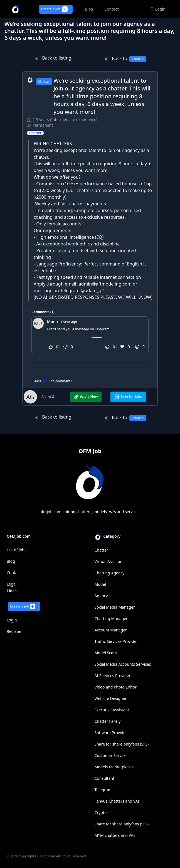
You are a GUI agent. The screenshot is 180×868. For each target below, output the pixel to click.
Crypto (101, 812)
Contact (14, 573)
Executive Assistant (112, 710)
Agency (101, 596)
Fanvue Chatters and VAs (117, 801)
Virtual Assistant (109, 561)
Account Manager (111, 630)
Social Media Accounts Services (123, 664)
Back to (125, 59)
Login (158, 9)
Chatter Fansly (108, 721)
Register (14, 631)
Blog (11, 561)
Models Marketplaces (114, 767)
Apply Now (86, 397)
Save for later (128, 397)
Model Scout (106, 653)
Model (100, 584)
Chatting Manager (111, 619)
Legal (12, 584)
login (47, 381)
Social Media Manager (115, 607)
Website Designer (111, 698)
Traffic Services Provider (116, 641)
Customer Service (111, 755)
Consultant (105, 778)
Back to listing (53, 58)
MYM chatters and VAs (115, 835)
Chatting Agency (110, 573)
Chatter (101, 550)
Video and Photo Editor (116, 687)
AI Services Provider (113, 676)
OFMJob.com (45, 856)
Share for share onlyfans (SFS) (122, 744)
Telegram (103, 790)
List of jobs (17, 550)
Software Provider (111, 733)
